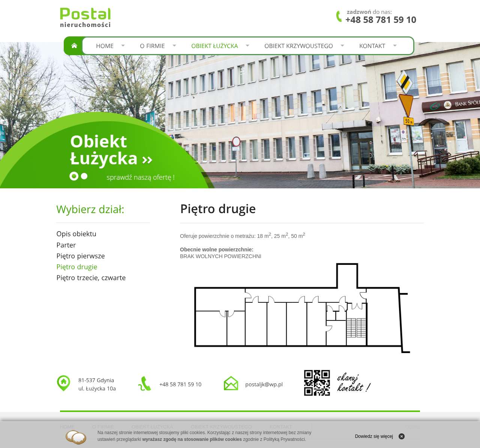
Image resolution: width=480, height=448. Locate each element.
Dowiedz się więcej (374, 436)
